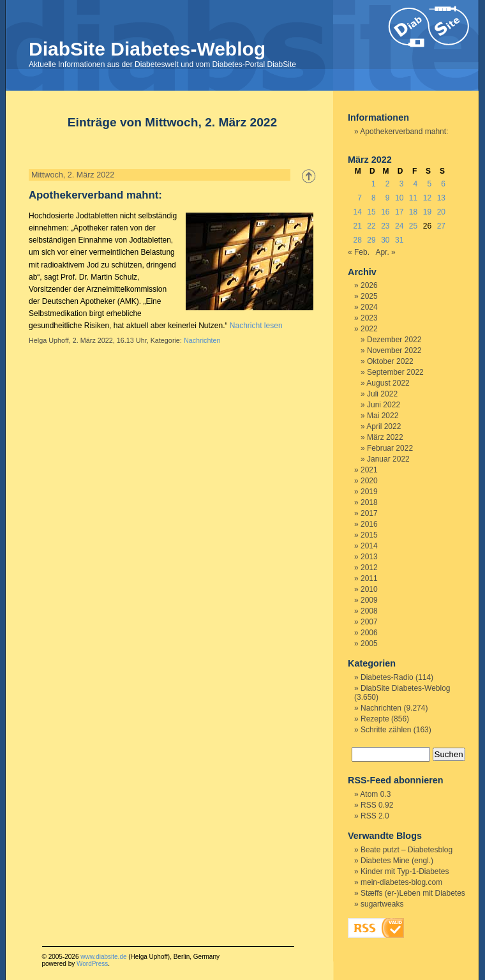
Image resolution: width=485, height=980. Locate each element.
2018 (369, 502)
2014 (369, 546)
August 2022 (388, 383)
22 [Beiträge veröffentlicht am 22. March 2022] (371, 226)
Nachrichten (202, 340)
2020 (369, 481)
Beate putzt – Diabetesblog (407, 850)
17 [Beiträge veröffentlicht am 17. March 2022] (399, 212)
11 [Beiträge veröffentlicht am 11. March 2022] (413, 198)
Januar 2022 (388, 459)
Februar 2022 (390, 448)
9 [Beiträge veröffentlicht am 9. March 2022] (388, 198)
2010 (369, 589)
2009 (369, 600)
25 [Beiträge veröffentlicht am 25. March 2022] (413, 226)
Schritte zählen (386, 730)
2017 (369, 513)
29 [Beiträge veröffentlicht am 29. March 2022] (371, 240)
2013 (369, 557)
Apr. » (385, 252)
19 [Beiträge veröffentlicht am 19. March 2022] (427, 212)
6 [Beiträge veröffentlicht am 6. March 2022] (443, 184)
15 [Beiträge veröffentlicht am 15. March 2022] (371, 212)
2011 (369, 578)
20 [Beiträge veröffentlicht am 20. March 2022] (441, 212)
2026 (369, 285)
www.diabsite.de (103, 957)
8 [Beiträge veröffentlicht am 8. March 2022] (374, 198)
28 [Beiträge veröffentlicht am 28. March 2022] (357, 240)
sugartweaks (382, 904)
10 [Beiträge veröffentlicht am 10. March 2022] (399, 198)
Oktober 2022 (390, 361)
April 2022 (384, 426)
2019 (369, 492)
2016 (369, 524)
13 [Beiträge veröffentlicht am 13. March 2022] (441, 198)
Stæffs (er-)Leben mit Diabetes (413, 893)
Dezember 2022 (394, 340)
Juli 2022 (382, 394)
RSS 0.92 (377, 805)
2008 (369, 611)
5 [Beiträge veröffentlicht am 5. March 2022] (429, 184)
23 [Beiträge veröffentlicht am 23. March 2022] (385, 226)
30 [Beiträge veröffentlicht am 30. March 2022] (385, 240)
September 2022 (395, 372)
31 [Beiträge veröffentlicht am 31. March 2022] (399, 240)
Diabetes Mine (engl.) (397, 861)
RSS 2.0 (375, 816)
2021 (369, 470)
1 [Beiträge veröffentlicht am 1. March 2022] (374, 184)
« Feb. (359, 252)
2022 (369, 329)
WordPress (92, 964)
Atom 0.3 (375, 794)
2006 (369, 633)
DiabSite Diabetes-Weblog (147, 49)
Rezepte (375, 719)
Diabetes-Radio (387, 677)
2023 (369, 318)
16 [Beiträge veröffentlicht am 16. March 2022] (385, 212)
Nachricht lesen (256, 326)
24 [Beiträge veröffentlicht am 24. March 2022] (399, 226)
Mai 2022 (383, 416)
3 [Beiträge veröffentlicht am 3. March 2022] (402, 184)
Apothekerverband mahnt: (95, 195)
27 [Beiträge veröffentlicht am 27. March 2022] (441, 226)
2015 (369, 535)
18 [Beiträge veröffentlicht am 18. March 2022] (413, 212)
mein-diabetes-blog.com (401, 882)
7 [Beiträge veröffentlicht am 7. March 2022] (360, 198)
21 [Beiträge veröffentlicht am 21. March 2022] (357, 226)
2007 (369, 622)
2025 (369, 296)
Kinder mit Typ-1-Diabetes (405, 871)
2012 (369, 568)
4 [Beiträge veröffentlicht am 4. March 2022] (416, 184)
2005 (369, 644)
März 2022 (385, 437)
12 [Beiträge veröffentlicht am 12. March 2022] (427, 198)
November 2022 (394, 351)
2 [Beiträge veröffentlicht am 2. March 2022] (388, 184)
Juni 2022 (384, 405)
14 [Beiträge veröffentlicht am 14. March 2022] (357, 212)
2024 (369, 307)
